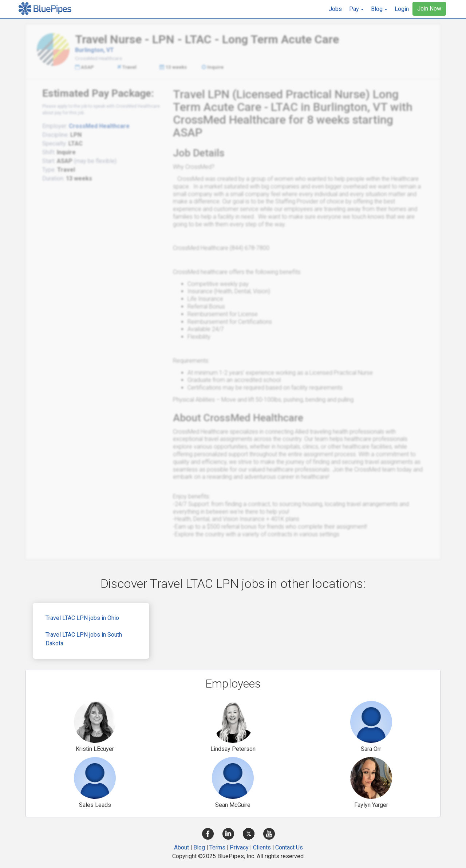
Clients (262, 847)
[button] (356, 9)
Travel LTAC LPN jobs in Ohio (82, 618)
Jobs (335, 9)
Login (402, 9)
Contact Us (289, 847)
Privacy (239, 847)
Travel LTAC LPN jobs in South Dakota (84, 639)
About (181, 847)
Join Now (429, 9)
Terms (217, 847)
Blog (199, 847)
